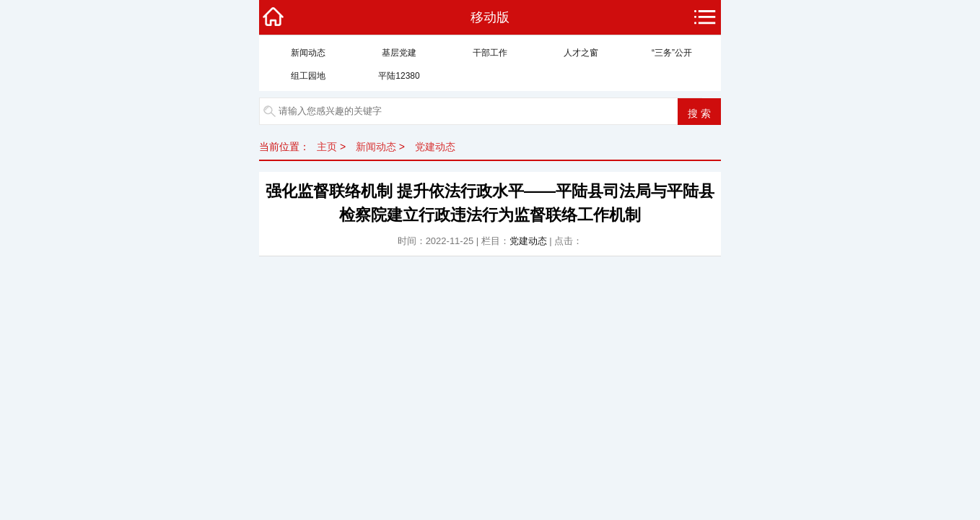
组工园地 (308, 76)
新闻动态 (308, 53)
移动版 (490, 17)
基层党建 (399, 53)
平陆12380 (399, 76)
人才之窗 (581, 53)
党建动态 (435, 147)
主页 (327, 147)
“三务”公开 (672, 53)
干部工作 (490, 53)
